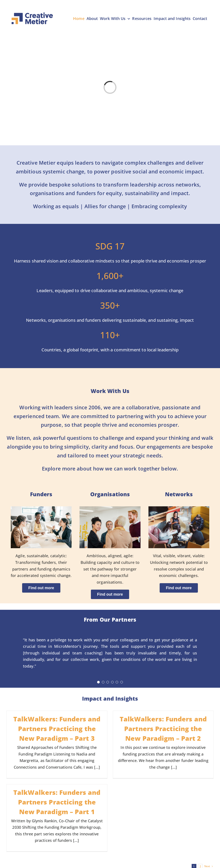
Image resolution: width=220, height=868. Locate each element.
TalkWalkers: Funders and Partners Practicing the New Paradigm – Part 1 (57, 802)
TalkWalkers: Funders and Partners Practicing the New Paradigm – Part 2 (163, 729)
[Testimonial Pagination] (98, 682)
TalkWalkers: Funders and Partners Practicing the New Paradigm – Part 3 (57, 729)
